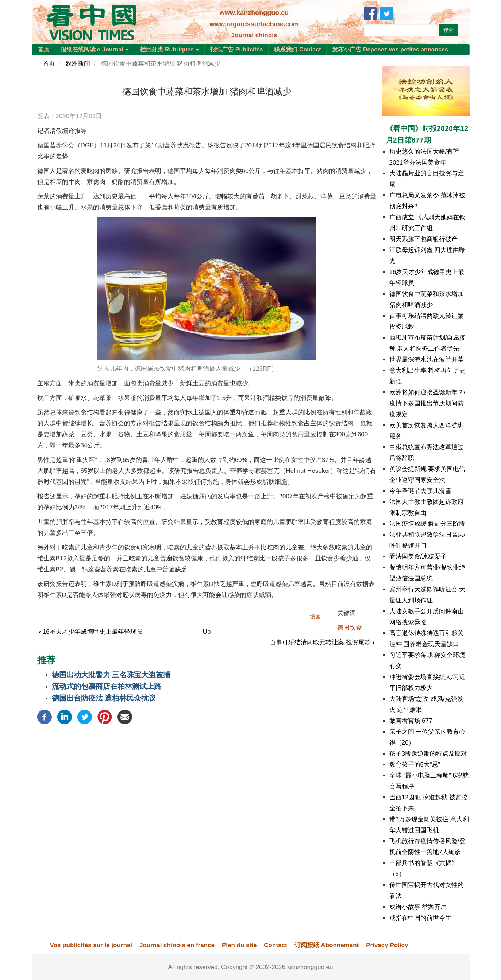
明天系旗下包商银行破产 (423, 239)
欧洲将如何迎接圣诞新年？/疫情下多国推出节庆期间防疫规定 (427, 403)
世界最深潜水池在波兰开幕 (427, 360)
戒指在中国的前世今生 (420, 918)
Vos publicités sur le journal (91, 945)
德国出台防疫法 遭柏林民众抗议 (104, 698)
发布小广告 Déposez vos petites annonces (390, 49)
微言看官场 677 (411, 721)
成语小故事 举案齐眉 (418, 907)
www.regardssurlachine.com (254, 24)
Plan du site (239, 945)
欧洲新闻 (78, 64)
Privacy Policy (387, 945)
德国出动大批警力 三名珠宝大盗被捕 (111, 675)
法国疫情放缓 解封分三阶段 (427, 524)
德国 (315, 616)
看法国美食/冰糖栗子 (418, 557)
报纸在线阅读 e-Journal (95, 49)
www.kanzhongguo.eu (254, 13)
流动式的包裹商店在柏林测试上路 (107, 686)
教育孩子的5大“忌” (415, 765)
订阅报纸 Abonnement (327, 945)
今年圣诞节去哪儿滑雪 (420, 491)
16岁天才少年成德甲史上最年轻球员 (91, 632)
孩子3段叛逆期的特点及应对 (428, 754)
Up (207, 632)
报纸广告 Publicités (236, 49)
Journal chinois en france (177, 945)
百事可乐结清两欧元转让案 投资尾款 (322, 642)
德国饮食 (350, 628)
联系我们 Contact (297, 49)
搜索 (448, 30)
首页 (43, 49)
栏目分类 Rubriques (169, 49)
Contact (275, 945)
